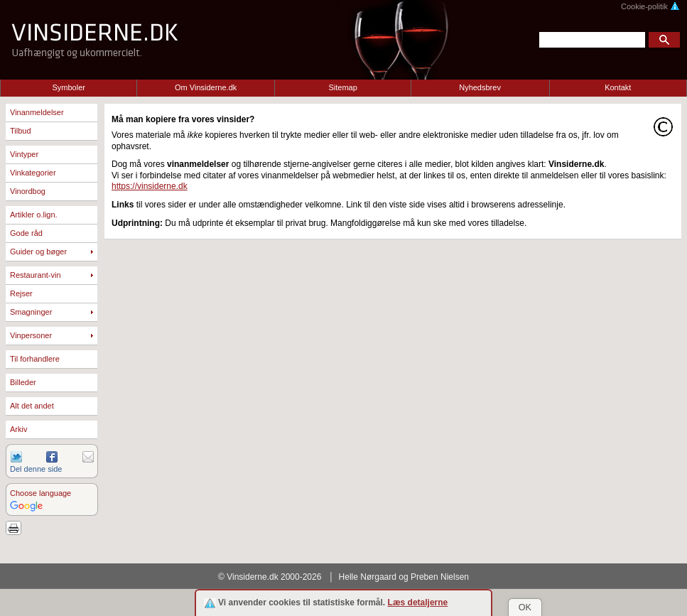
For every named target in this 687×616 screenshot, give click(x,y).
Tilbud (21, 131)
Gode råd (26, 233)
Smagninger (31, 312)
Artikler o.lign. (34, 215)
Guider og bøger (38, 252)
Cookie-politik (650, 6)
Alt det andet (32, 406)
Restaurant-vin (36, 275)
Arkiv (18, 429)
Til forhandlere (35, 359)
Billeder (23, 382)
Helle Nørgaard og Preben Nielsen (404, 577)
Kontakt (618, 87)
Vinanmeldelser (37, 112)
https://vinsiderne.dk (150, 186)
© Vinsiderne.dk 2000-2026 (270, 577)
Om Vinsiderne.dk (206, 87)
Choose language (40, 493)
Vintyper (24, 154)
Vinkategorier (33, 173)
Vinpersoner (31, 335)
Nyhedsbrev (480, 87)
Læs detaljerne (418, 603)
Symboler (68, 87)
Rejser (21, 293)
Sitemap (342, 87)
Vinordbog (28, 191)
